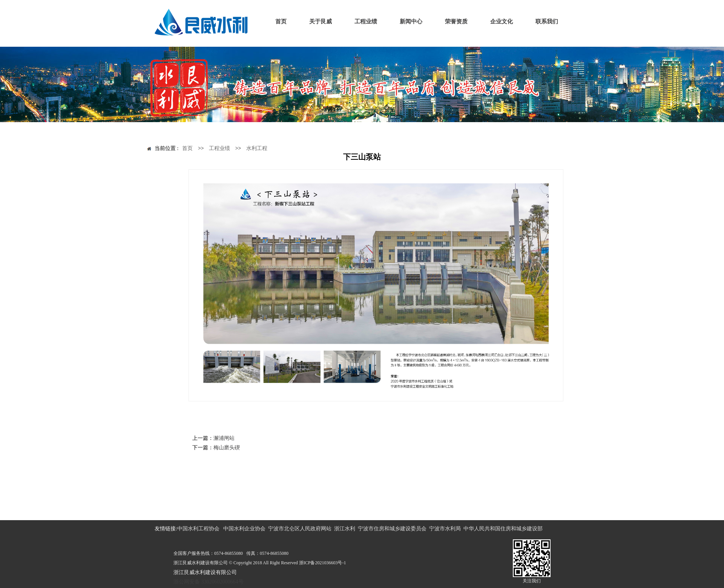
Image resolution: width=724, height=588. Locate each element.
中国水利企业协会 (244, 529)
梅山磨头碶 (227, 448)
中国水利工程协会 (198, 529)
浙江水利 (345, 529)
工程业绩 (219, 148)
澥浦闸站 (224, 438)
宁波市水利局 (445, 529)
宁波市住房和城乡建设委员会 (392, 529)
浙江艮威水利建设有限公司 (205, 572)
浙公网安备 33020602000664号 (209, 582)
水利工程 (257, 148)
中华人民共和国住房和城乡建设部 (503, 529)
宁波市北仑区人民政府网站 (300, 529)
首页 (187, 148)
